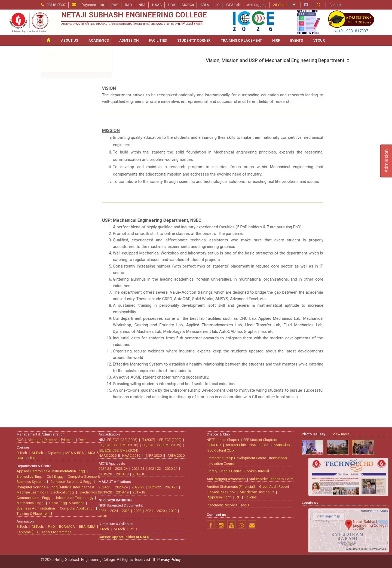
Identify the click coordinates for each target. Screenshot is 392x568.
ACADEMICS (99, 40)
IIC (218, 5)
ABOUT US (70, 40)
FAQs (51, 224)
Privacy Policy (169, 560)
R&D (128, 5)
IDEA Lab (233, 5)
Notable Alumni (60, 199)
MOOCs (188, 5)
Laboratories (57, 165)
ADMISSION (129, 40)
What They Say (59, 207)
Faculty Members (61, 107)
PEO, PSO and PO (61, 140)
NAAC (157, 5)
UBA (172, 5)
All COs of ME (58, 149)
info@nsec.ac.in (91, 5)
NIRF (276, 40)
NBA (142, 5)
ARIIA (205, 5)
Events (297, 40)
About (52, 90)
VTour (319, 40)
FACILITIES (158, 40)
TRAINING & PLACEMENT (241, 40)
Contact (336, 5)
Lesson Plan (57, 157)
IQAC (114, 5)
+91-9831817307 (351, 31)
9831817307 (56, 5)
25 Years (280, 5)
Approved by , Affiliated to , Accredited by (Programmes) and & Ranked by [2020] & (132, 24)
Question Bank (59, 182)
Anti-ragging (257, 5)
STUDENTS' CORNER (194, 40)
